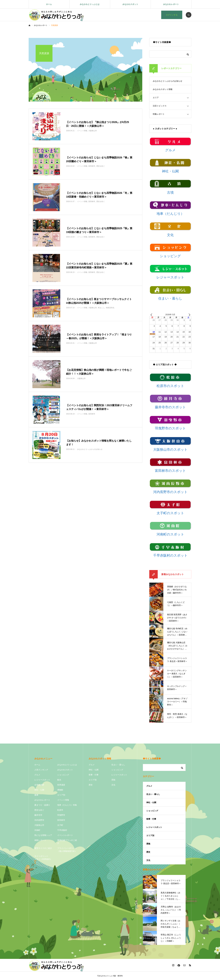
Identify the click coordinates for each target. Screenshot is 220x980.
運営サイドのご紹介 (43, 848)
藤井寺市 (38, 815)
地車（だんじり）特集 (67, 805)
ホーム (49, 4)
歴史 (91, 785)
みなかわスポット (130, 4)
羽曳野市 (61, 815)
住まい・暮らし (118, 765)
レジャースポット (42, 780)
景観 (113, 780)
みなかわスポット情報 (163, 89)
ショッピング (63, 775)
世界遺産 (61, 785)
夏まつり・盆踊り (42, 805)
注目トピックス (160, 106)
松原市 (60, 810)
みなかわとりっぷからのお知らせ (168, 81)
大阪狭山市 (39, 825)
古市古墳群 (39, 785)
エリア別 (61, 795)
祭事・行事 (94, 775)
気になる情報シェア (43, 835)
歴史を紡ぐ (39, 810)
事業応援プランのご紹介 (67, 842)
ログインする (172, 15)
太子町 (60, 825)
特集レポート (159, 114)
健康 (36, 795)
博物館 (60, 790)
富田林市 (61, 820)
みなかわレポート (171, 4)
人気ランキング (41, 770)
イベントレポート (65, 835)
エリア (156, 98)
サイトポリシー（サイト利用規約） (43, 858)
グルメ (37, 775)
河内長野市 (39, 820)
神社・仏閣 (39, 790)
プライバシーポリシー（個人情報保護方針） (67, 850)
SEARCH (189, 15)
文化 (113, 785)
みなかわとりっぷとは (90, 4)
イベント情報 (63, 800)
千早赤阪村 (62, 830)
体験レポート (40, 840)
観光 (59, 780)
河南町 (37, 830)
